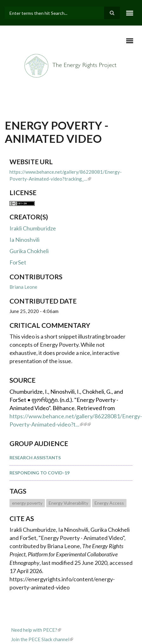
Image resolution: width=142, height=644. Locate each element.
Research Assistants (35, 458)
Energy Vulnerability (68, 503)
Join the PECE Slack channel (42, 639)
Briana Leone (23, 287)
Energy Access (109, 503)
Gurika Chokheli (29, 251)
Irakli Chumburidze (33, 228)
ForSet (18, 262)
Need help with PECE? (36, 630)
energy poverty (27, 503)
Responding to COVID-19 (40, 473)
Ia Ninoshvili (25, 240)
